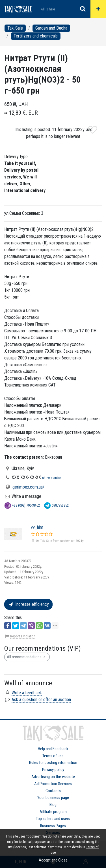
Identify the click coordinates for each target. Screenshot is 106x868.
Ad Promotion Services (53, 784)
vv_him (37, 527)
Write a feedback (27, 693)
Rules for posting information (53, 763)
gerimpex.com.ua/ (28, 487)
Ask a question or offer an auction (41, 700)
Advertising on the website (53, 777)
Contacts (53, 791)
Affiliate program (53, 812)
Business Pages (53, 826)
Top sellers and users (53, 819)
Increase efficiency (28, 604)
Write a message (26, 496)
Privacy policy (53, 770)
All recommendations (27, 657)
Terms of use (53, 756)
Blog (53, 805)
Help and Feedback (53, 749)
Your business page (53, 798)
